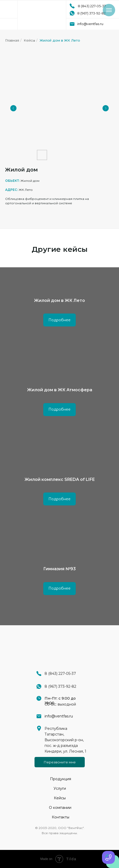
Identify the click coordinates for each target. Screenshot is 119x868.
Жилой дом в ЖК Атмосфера (60, 390)
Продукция (61, 779)
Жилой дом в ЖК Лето (60, 40)
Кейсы (29, 40)
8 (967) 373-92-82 (91, 13)
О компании (60, 808)
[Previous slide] (13, 108)
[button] (60, 762)
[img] (42, 15)
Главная (12, 40)
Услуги (60, 788)
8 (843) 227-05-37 (92, 6)
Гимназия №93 (59, 569)
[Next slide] (106, 108)
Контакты (61, 817)
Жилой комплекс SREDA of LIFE (60, 479)
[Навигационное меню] (109, 10)
